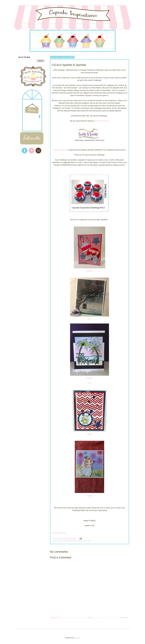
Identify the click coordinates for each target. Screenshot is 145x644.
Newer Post (55, 617)
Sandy (89, 434)
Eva (90, 383)
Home (90, 617)
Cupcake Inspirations (70, 541)
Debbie (90, 378)
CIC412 (60, 541)
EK (89, 319)
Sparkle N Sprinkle (101, 121)
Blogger (77, 638)
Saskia (89, 496)
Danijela (90, 271)
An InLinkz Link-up (59, 533)
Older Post (124, 617)
